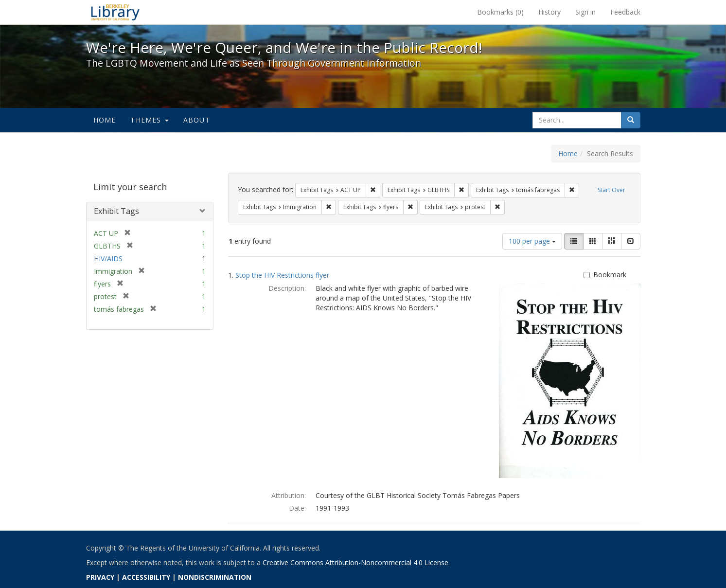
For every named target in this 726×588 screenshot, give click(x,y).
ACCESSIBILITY (146, 577)
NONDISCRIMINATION (215, 577)
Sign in (585, 12)
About (197, 120)
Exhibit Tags (116, 211)
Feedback (625, 12)
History (549, 12)
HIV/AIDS (108, 258)
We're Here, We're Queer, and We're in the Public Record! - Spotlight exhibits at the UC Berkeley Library (115, 12)
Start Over (611, 190)
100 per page (532, 241)
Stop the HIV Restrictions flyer (282, 275)
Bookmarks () (500, 12)
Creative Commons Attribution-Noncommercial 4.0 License (355, 562)
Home (105, 120)
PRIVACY (100, 577)
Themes (149, 120)
